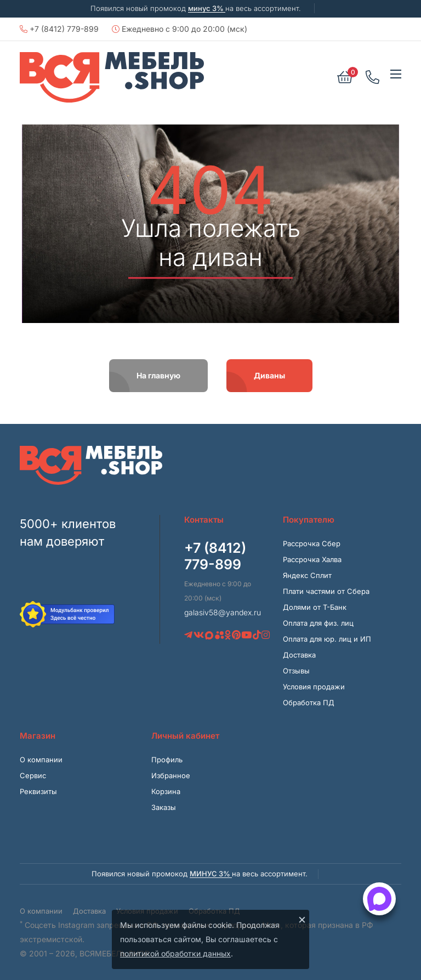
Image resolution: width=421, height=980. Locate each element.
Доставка (299, 655)
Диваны (269, 375)
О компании (41, 760)
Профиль (167, 760)
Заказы (164, 807)
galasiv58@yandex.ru (223, 612)
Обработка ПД (309, 703)
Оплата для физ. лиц (318, 623)
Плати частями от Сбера (326, 591)
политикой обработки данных (175, 953)
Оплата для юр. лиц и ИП (327, 639)
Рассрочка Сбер (312, 543)
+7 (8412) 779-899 (59, 29)
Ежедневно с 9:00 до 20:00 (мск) (180, 29)
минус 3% (207, 8)
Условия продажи (314, 687)
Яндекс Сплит (307, 575)
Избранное (171, 775)
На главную (158, 375)
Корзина (166, 791)
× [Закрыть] (302, 919)
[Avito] (220, 635)
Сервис (33, 775)
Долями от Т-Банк (315, 607)
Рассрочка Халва (312, 559)
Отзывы (296, 671)
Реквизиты (38, 791)
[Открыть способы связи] (379, 899)
